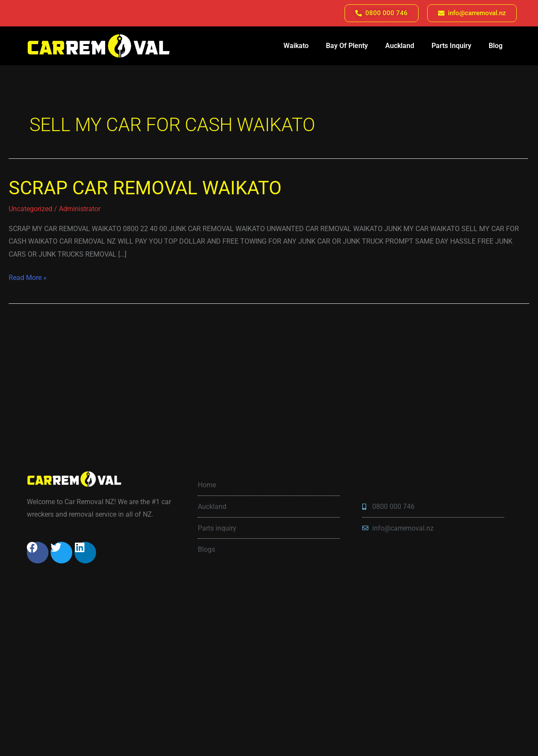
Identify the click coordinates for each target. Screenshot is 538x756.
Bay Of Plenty (347, 46)
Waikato (296, 46)
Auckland (400, 46)
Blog (496, 46)
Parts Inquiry (451, 46)
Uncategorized (31, 209)
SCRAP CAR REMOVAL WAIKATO (145, 188)
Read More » (28, 277)
